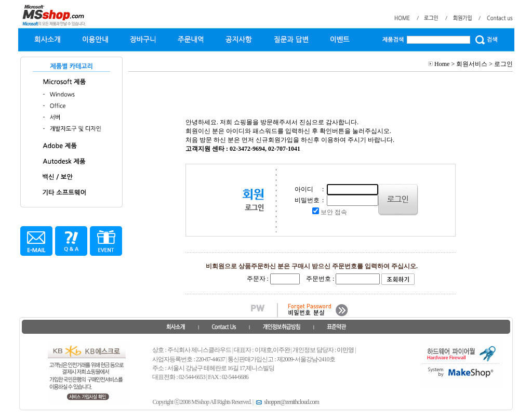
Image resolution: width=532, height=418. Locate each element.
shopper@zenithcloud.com (287, 402)
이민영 (345, 350)
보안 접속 (334, 212)
